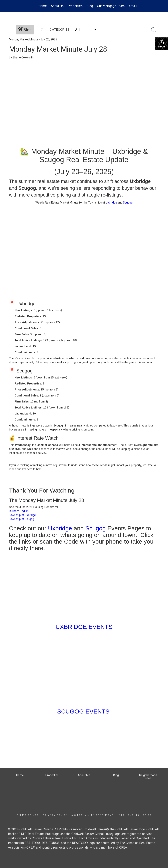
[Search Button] (154, 30)
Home (43, 6)
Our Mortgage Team (111, 6)
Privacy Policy (55, 815)
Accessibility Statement (92, 815)
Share (162, 44)
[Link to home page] (11, 6)
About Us (57, 6)
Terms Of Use (28, 815)
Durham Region (19, 511)
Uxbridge (111, 203)
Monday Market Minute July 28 (58, 49)
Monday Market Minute (24, 39)
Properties (75, 6)
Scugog (128, 203)
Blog (90, 6)
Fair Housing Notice (134, 815)
